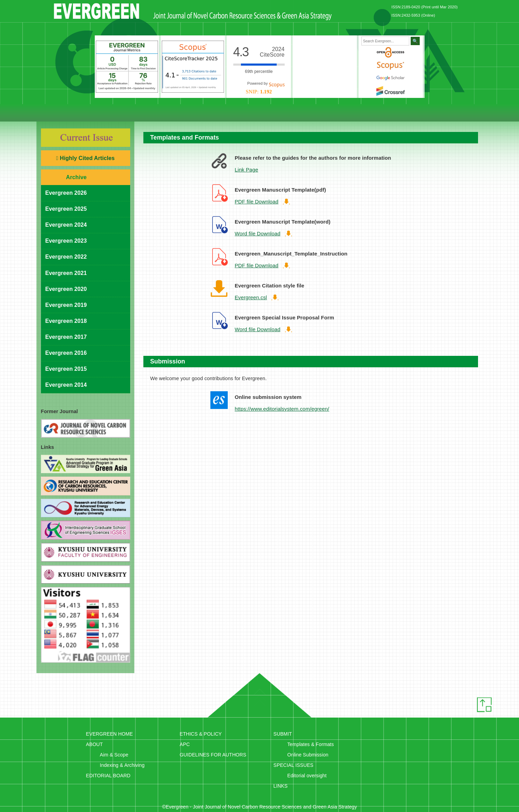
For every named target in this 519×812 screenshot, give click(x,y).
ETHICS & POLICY (201, 734)
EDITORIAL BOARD (108, 776)
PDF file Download (257, 202)
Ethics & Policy (195, 113)
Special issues (405, 113)
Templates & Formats (311, 744)
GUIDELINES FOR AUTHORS (213, 755)
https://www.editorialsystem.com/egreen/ (282, 409)
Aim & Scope (114, 755)
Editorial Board (136, 113)
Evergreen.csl (251, 297)
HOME (62, 113)
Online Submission (308, 755)
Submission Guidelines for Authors (301, 113)
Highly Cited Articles (85, 158)
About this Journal (90, 113)
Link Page (246, 170)
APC (185, 744)
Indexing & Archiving (122, 765)
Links (451, 113)
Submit (360, 113)
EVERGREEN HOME (110, 734)
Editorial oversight (307, 776)
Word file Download (258, 233)
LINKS (281, 786)
